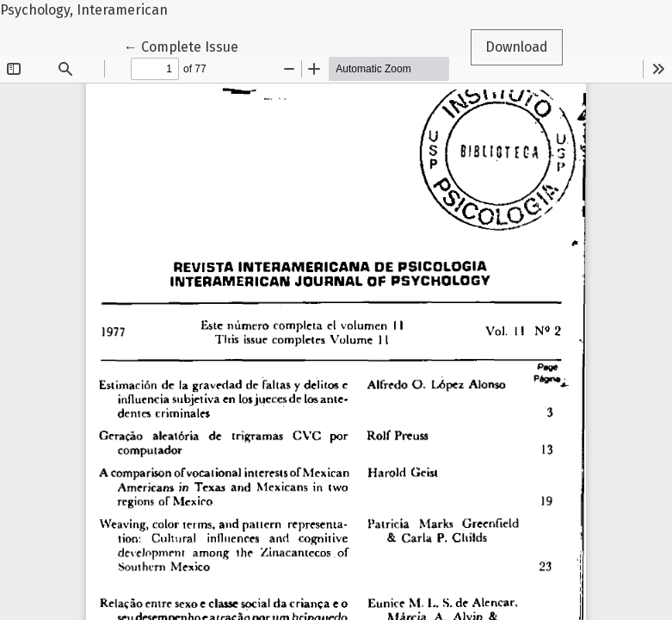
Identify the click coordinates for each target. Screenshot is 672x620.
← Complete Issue (188, 46)
